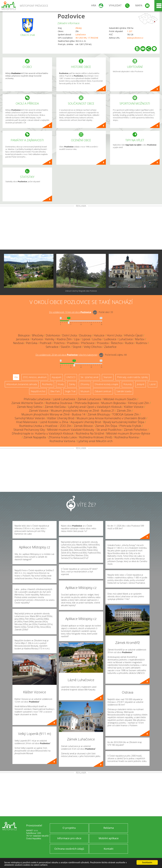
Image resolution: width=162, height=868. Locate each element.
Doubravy (85, 335)
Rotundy (128, 384)
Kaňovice (37, 339)
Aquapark (56, 377)
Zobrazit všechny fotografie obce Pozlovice (81, 291)
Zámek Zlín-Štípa (106, 426)
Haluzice (99, 335)
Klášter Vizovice (134, 407)
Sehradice (52, 347)
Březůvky (38, 335)
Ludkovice (110, 339)
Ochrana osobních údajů (69, 849)
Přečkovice (88, 343)
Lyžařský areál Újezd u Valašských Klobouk (95, 407)
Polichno (59, 343)
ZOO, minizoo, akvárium (35, 377)
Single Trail (70, 391)
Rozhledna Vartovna (62, 441)
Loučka (97, 339)
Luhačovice (81, 35)
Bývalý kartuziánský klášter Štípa (124, 422)
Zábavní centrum (103, 391)
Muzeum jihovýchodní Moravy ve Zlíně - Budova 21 (83, 411)
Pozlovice (71, 16)
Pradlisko (73, 343)
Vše (16, 377)
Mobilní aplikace (109, 838)
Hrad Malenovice (27, 422)
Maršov (140, 339)
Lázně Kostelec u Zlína (54, 422)
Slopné (77, 347)
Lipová (86, 339)
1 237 (130, 31)
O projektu (69, 828)
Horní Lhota (114, 335)
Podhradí (46, 343)
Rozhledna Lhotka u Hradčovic (38, 426)
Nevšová (18, 343)
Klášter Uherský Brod (61, 418)
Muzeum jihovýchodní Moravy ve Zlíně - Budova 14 (53, 414)
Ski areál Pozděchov (109, 430)
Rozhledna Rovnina (127, 437)
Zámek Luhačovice (89, 399)
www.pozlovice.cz (135, 38)
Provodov (103, 343)
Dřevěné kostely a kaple (106, 384)
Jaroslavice (23, 339)
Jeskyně (141, 384)
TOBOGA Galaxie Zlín (126, 414)
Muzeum (85, 391)
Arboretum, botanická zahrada (22, 384)
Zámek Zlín (124, 411)
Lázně (153, 384)
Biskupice (24, 335)
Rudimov (142, 343)
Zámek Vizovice (39, 411)
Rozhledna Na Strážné (90, 433)
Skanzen (108, 377)
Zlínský (79, 28)
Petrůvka (32, 343)
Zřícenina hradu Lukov (63, 437)
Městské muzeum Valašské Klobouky (71, 430)
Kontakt (109, 849)
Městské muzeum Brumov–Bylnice (128, 433)
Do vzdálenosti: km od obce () (66, 355)
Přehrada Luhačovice (37, 399)
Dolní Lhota (70, 335)
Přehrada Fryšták (130, 426)
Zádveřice (110, 347)
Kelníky (50, 339)
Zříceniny (85, 384)
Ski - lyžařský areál (89, 377)
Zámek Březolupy (99, 414)
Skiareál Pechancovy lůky (29, 430)
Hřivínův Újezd (133, 335)
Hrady (61, 384)
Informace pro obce (69, 838)
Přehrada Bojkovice (87, 403)
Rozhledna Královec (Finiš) (96, 437)
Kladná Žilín (64, 339)
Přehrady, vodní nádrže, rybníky (132, 377)
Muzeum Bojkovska (113, 403)
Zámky (72, 384)
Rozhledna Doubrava (59, 403)
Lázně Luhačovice (64, 399)
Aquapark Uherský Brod (86, 422)
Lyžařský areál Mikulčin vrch (95, 441)
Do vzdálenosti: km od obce (70, 312)
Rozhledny (47, 384)
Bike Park (55, 391)
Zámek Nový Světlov (30, 407)
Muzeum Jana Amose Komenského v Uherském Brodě (111, 418)
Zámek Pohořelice (135, 430)
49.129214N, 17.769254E (87, 38)
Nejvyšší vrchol (38, 391)
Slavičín (65, 347)
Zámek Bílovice (83, 426)
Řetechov (117, 343)
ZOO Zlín (66, 426)
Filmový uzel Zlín (139, 403)
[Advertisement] (81, 228)
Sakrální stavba (124, 391)
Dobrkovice (53, 335)
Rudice (129, 343)
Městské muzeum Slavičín (120, 399)
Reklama (109, 828)
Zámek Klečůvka (55, 407)
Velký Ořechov (93, 347)
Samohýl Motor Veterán (30, 418)
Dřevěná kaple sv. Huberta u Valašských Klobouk (43, 433)
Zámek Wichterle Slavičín (27, 403)
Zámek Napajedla (35, 437)
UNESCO (71, 377)
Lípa (77, 339)
